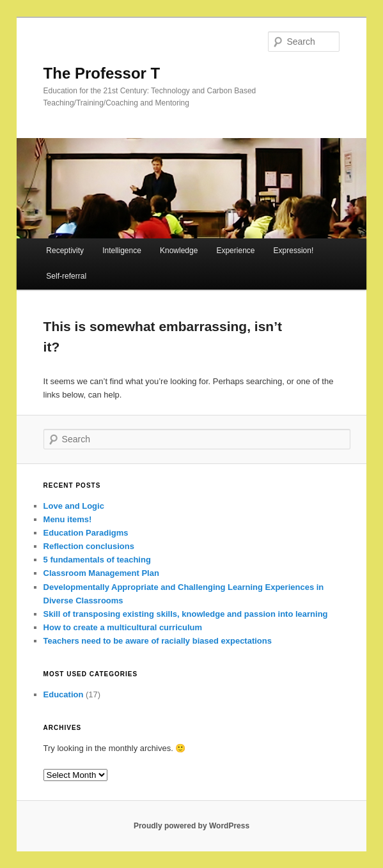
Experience (235, 251)
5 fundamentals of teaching (97, 560)
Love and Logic (74, 506)
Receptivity (65, 251)
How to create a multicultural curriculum (123, 627)
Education (64, 694)
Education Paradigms (86, 533)
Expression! (294, 251)
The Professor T (102, 73)
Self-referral (66, 276)
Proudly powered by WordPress (191, 826)
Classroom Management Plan (101, 573)
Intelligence (122, 251)
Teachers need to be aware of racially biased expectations (158, 641)
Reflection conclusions (89, 546)
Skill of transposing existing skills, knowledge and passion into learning (186, 614)
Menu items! (68, 519)
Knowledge (179, 251)
